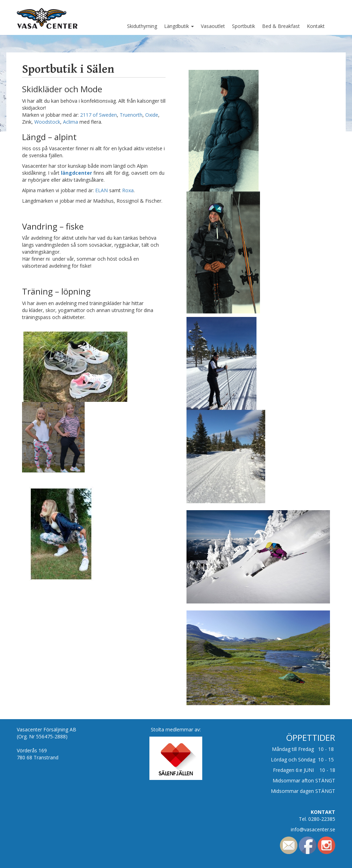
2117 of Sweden (98, 115)
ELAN (101, 190)
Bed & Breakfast (281, 26)
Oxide (152, 115)
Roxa (128, 190)
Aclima (71, 122)
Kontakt (316, 26)
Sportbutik (244, 26)
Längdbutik (179, 26)
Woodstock (47, 122)
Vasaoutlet (213, 26)
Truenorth (131, 115)
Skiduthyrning (142, 26)
